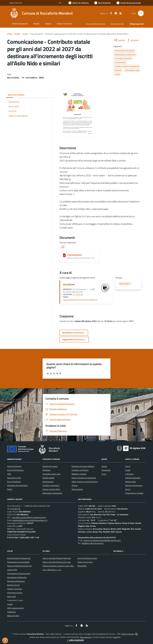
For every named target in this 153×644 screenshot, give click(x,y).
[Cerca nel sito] (141, 13)
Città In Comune (128, 634)
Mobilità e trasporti (79, 474)
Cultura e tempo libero (51, 489)
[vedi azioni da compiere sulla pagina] (133, 40)
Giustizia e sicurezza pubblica (83, 466)
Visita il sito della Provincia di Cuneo (57, 562)
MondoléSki (82, 566)
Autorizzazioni (48, 482)
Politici (10, 489)
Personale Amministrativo (17, 485)
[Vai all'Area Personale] (129, 3)
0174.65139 (78, 294)
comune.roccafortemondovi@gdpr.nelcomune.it (102, 540)
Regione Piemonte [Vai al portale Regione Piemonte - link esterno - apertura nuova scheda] (16, 3)
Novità (17, 34)
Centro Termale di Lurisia (87, 558)
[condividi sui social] (119, 40)
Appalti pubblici (49, 478)
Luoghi (128, 470)
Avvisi (25, 34)
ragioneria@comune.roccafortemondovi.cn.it (80, 300)
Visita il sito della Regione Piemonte (57, 558)
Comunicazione (75, 255)
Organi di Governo (14, 466)
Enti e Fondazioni (14, 482)
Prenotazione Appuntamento (19, 574)
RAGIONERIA (69, 285)
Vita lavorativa (77, 489)
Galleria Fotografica (133, 478)
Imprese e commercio (80, 470)
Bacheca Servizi (13, 585)
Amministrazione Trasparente (19, 558)
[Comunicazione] (64, 255)
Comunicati (106, 470)
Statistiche (11, 612)
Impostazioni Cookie (15, 600)
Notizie (104, 466)
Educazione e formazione (52, 493)
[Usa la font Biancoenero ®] (79, 3)
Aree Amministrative (15, 470)
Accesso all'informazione (96, 24)
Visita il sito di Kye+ (85, 562)
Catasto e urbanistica (51, 485)
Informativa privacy (15, 593)
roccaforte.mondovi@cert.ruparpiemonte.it (29, 517)
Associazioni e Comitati (134, 493)
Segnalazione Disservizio (17, 577)
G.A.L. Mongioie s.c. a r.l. (52, 570)
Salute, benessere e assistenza (84, 478)
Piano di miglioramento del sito (19, 566)
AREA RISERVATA (75, 640)
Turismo (75, 485)
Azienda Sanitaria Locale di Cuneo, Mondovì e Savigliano (65, 566)
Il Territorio (129, 474)
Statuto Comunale (14, 589)
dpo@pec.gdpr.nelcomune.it (93, 543)
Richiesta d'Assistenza (16, 581)
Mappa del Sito (13, 616)
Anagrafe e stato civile (51, 474)
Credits (10, 604)
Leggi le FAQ (12, 570)
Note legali (11, 596)
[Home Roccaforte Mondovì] (41, 13)
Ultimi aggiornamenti (15, 608)
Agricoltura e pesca (50, 466)
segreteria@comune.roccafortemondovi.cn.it (30, 520)
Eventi (128, 466)
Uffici (9, 474)
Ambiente (46, 470)
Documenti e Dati (14, 478)
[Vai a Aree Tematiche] (103, 3)
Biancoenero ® (86, 637)
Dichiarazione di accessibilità (18, 562)
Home (10, 34)
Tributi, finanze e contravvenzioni (85, 482)
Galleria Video (131, 482)
